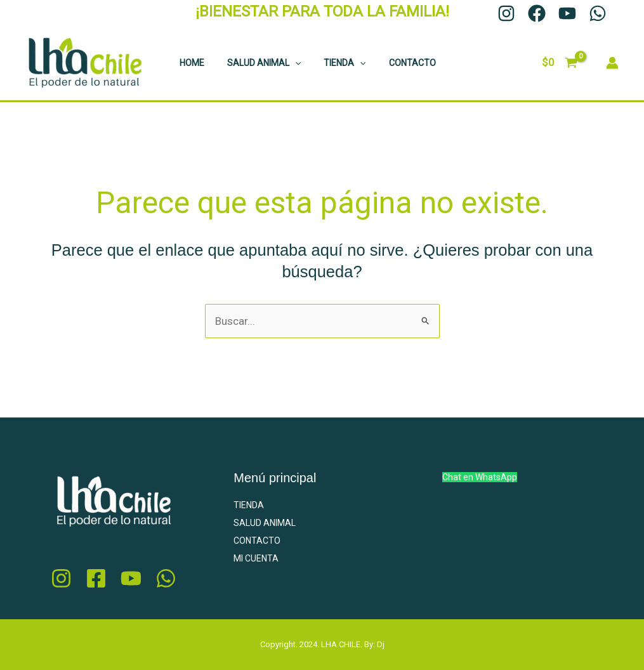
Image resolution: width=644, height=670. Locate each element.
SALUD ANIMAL (256, 63)
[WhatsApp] (598, 13)
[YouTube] (567, 13)
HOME (189, 63)
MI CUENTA (256, 558)
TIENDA (332, 63)
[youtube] (131, 578)
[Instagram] (506, 13)
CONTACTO (395, 63)
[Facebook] (537, 13)
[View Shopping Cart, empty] (560, 62)
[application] (287, 63)
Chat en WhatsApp (480, 477)
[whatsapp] (166, 578)
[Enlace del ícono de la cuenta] (612, 63)
